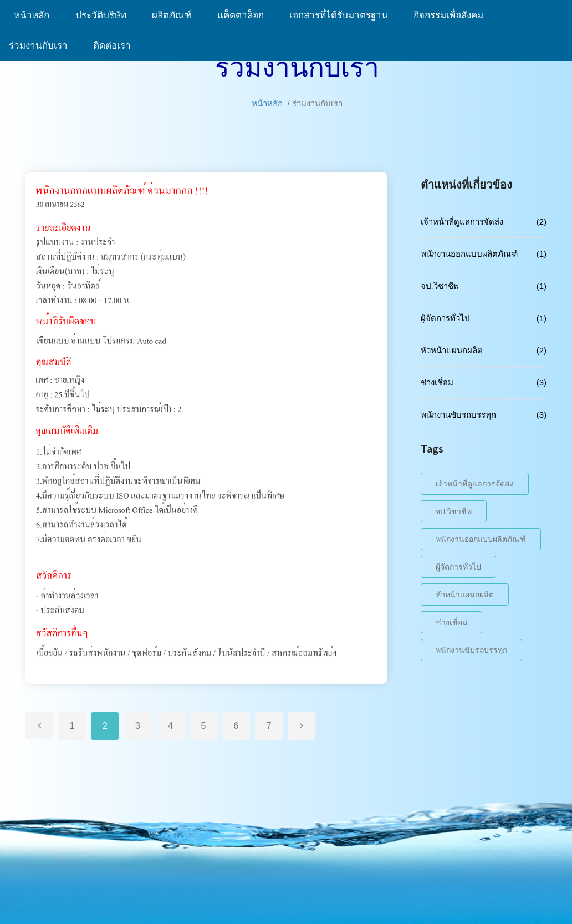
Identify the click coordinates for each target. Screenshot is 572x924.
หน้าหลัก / (271, 103)
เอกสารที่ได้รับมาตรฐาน (343, 15)
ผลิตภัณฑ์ (176, 15)
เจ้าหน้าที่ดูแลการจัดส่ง (462, 222)
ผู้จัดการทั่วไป (445, 318)
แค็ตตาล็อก (244, 15)
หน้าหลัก (33, 15)
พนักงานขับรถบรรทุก (458, 415)
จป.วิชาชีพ (440, 286)
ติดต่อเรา (112, 46)
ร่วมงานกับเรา (42, 46)
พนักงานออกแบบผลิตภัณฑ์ (469, 254)
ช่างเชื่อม (437, 382)
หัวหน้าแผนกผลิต (452, 350)
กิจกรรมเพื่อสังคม (452, 15)
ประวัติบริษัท (105, 15)
